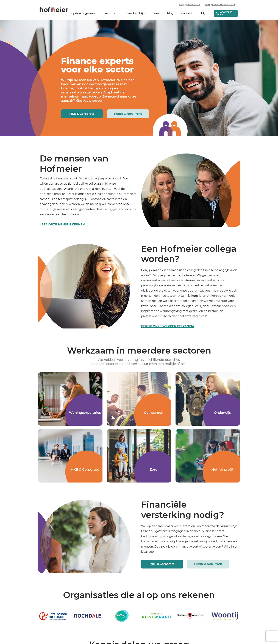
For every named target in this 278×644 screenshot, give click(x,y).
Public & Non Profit (128, 114)
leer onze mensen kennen (62, 224)
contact (187, 13)
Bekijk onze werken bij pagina (168, 326)
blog (170, 13)
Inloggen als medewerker (220, 4)
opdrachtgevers (83, 13)
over (156, 13)
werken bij (135, 13)
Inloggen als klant (190, 4)
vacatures (199, 316)
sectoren (111, 13)
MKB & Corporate (82, 114)
